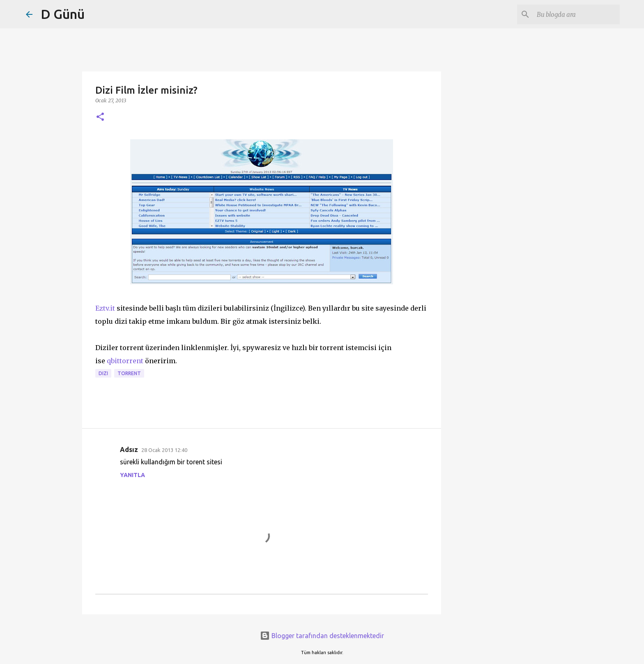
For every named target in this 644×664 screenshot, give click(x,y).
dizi (103, 373)
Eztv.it (105, 308)
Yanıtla (132, 475)
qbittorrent (125, 361)
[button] (100, 117)
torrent (129, 373)
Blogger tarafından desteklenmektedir (322, 636)
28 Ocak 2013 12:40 (164, 450)
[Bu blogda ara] (577, 14)
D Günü (63, 14)
